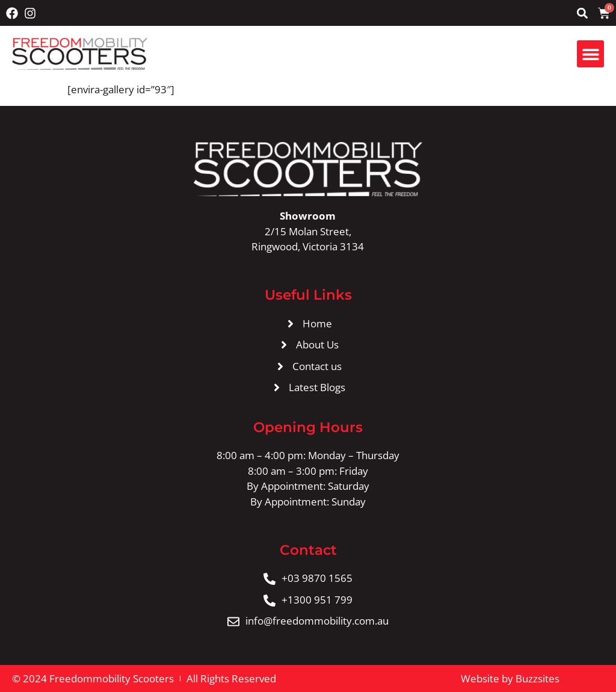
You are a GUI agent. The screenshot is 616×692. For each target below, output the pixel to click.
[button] (582, 13)
